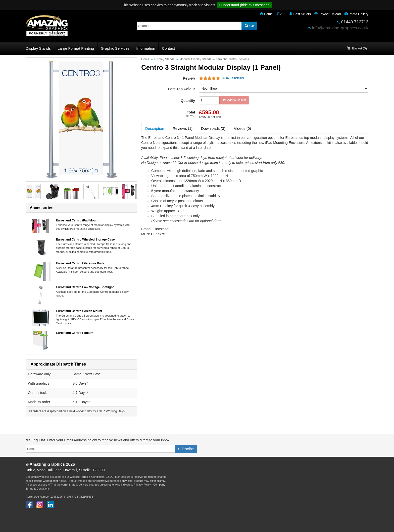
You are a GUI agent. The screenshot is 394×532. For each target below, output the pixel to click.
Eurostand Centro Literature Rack (80, 263)
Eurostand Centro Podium (75, 333)
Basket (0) (357, 48)
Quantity (188, 101)
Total (191, 114)
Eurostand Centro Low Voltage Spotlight (85, 287)
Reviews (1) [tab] (183, 128)
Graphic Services (115, 48)
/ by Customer (232, 78)
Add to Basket (234, 100)
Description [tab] (155, 128)
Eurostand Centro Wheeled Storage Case (85, 240)
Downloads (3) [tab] (213, 128)
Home (266, 14)
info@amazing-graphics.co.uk (340, 28)
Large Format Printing (76, 48)
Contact (168, 48)
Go (249, 26)
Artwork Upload (328, 14)
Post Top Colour (181, 89)
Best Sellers (300, 14)
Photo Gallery (356, 14)
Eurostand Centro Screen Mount (79, 311)
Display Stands (38, 48)
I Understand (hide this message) (245, 5)
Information (146, 48)
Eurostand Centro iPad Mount (77, 220)
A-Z (281, 14)
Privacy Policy (142, 485)
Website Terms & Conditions (87, 477)
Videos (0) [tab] (242, 128)
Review (189, 78)
